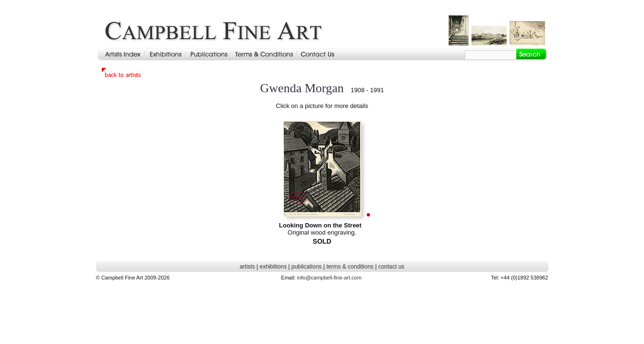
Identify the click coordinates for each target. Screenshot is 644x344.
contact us (391, 267)
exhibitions (273, 267)
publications (306, 267)
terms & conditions (350, 267)
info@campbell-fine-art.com (329, 278)
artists (247, 267)
